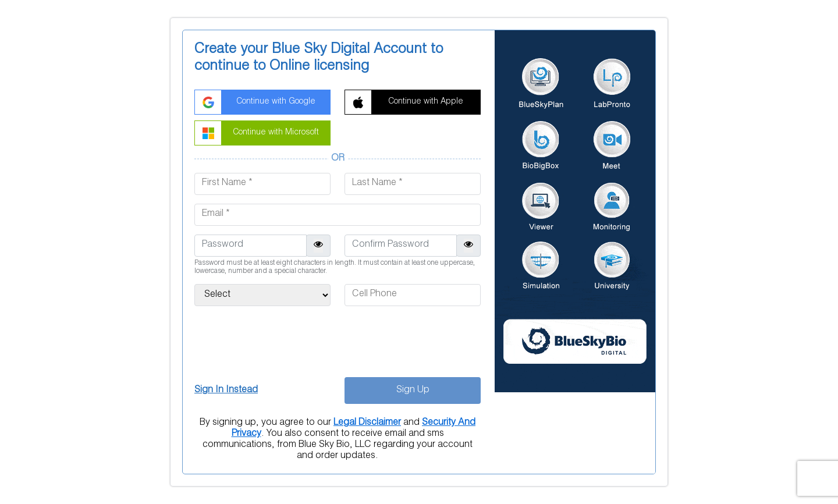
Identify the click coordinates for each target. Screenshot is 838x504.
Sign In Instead (226, 391)
